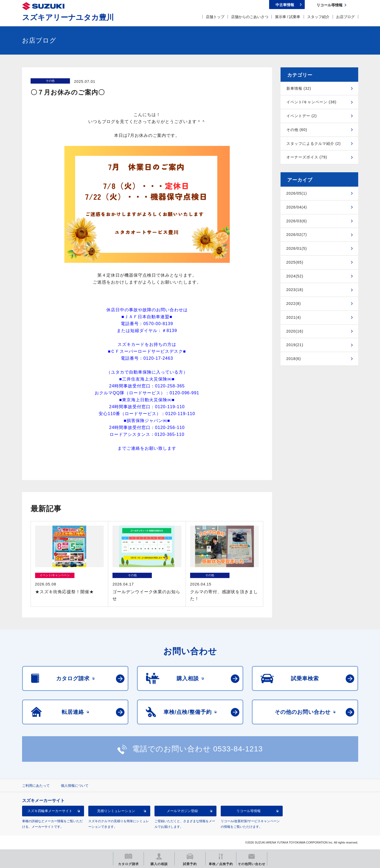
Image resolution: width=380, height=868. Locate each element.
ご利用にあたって (36, 786)
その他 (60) (297, 130)
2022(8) (294, 304)
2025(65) (295, 262)
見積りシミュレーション (116, 811)
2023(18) (295, 290)
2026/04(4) (297, 207)
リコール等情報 (249, 811)
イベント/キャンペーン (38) (312, 102)
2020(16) (295, 331)
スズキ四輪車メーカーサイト (50, 811)
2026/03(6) (297, 221)
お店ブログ (345, 17)
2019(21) (295, 345)
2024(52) (295, 276)
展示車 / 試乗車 (288, 17)
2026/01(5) (297, 248)
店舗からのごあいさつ (250, 17)
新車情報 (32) (299, 88)
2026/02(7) (297, 235)
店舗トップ (215, 17)
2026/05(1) (297, 193)
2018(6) (294, 359)
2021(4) (294, 317)
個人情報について (75, 786)
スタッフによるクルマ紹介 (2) (314, 144)
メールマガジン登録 (182, 811)
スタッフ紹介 (318, 17)
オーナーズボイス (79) (307, 157)
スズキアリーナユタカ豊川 (68, 17)
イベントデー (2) (302, 116)
